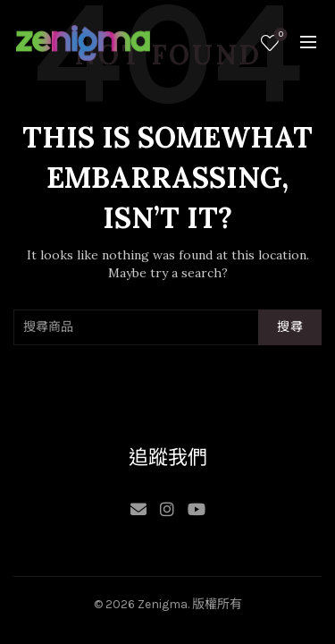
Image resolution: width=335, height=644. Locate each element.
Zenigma (163, 604)
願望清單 (279, 35)
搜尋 (290, 327)
